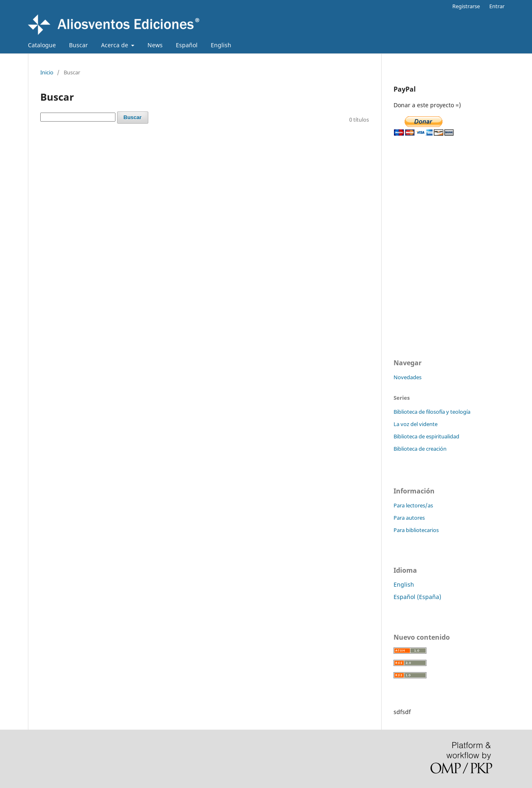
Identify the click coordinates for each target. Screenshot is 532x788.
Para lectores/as (413, 505)
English (221, 45)
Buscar (78, 45)
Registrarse (466, 6)
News (155, 45)
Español (187, 45)
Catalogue (42, 45)
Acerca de (115, 45)
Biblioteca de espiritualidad (426, 436)
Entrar (497, 6)
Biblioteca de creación (420, 449)
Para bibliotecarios (416, 530)
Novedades (408, 377)
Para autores (409, 518)
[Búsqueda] (78, 117)
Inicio (47, 72)
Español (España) (417, 597)
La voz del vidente (416, 424)
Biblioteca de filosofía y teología (432, 412)
